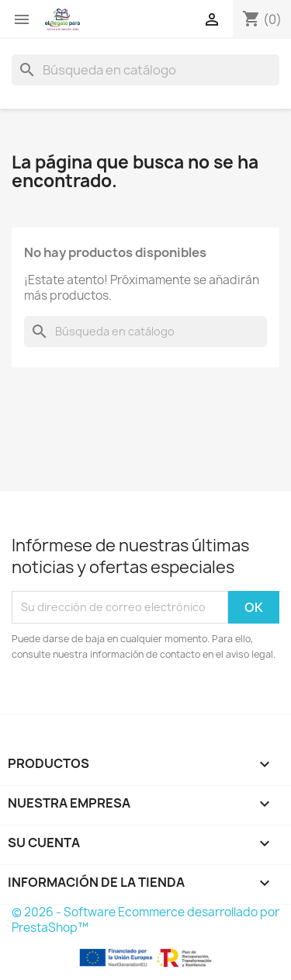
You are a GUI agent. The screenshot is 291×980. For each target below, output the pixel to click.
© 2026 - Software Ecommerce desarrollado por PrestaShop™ (145, 920)
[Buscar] (145, 70)
